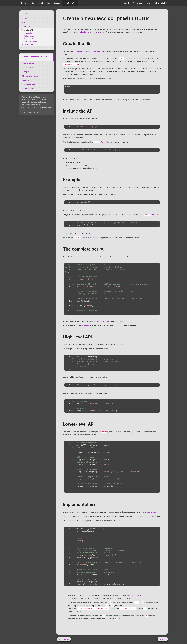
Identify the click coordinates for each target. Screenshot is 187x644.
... (81, 3)
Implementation (28, 88)
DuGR (23, 3)
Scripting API (70, 3)
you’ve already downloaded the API (88, 51)
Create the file (28, 63)
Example (25, 72)
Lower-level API (28, 84)
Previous (138, 3)
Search (126, 3)
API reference (29, 44)
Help (48, 3)
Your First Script (30, 39)
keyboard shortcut (102, 321)
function (102, 142)
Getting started (30, 36)
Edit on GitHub (161, 3)
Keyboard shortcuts (31, 42)
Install (40, 3)
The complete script (30, 76)
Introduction (28, 33)
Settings (57, 3)
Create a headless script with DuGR (35, 58)
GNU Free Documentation (44, 107)
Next (149, 3)
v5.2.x (32, 3)
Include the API (28, 68)
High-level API (28, 80)
